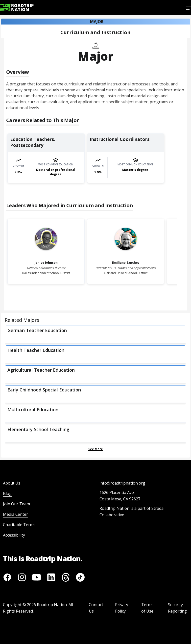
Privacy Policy (122, 608)
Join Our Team (16, 504)
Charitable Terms (19, 525)
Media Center (15, 514)
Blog (7, 493)
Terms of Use (147, 608)
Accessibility (14, 535)
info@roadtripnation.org (122, 483)
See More (96, 449)
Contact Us (96, 608)
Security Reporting (177, 608)
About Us (12, 483)
